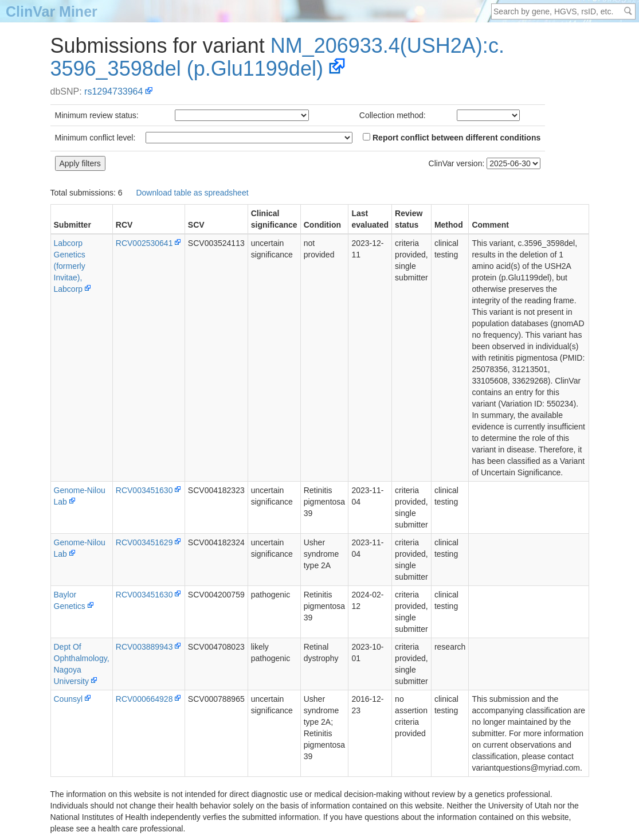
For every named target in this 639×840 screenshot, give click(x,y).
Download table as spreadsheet (192, 193)
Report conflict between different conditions (452, 138)
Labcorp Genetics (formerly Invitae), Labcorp (70, 266)
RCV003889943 (144, 647)
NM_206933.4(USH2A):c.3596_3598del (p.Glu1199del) (277, 57)
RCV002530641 (144, 243)
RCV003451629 (144, 542)
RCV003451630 (144, 490)
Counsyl (68, 699)
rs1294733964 (113, 91)
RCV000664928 (144, 699)
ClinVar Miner (52, 11)
